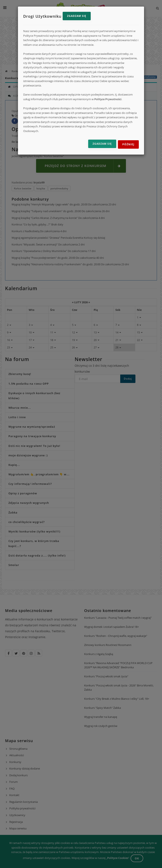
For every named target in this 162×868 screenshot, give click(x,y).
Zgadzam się (77, 16)
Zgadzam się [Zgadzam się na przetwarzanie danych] (102, 144)
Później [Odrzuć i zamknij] (128, 144)
